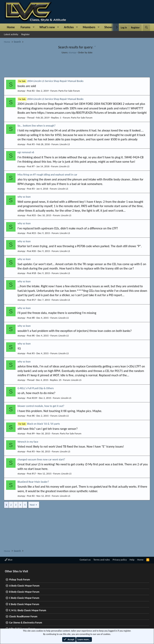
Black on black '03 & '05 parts (39, 424)
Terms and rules (102, 560)
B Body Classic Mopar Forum (24, 592)
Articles (69, 27)
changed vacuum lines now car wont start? (41, 460)
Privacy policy (120, 560)
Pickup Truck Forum (20, 580)
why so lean (24, 197)
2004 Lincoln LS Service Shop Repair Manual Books (50, 81)
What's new (47, 27)
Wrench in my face (28, 442)
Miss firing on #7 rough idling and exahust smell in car (47, 175)
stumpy (72, 52)
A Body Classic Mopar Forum (24, 586)
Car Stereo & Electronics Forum (26, 623)
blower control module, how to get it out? (41, 406)
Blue (9, 560)
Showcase (111, 27)
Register (26, 34)
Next (32, 505)
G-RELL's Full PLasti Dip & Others (36, 388)
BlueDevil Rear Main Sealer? (33, 482)
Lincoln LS (65, 144)
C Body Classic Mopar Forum (24, 598)
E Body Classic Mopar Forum (24, 604)
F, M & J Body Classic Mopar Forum (28, 610)
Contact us (85, 560)
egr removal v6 (26, 152)
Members (89, 27)
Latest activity (11, 34)
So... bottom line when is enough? (36, 126)
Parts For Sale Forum (69, 91)
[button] (34, 27)
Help (132, 560)
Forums (25, 27)
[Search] (146, 28)
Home (11, 27)
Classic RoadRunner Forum (23, 616)
